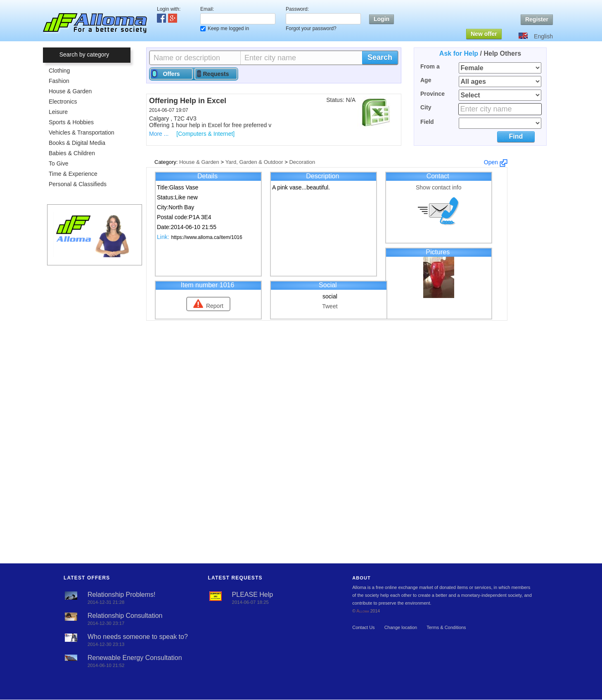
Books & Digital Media (77, 143)
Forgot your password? (311, 28)
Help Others (502, 53)
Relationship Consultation (125, 616)
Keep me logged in (228, 28)
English (543, 36)
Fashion (59, 81)
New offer (484, 34)
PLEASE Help (253, 595)
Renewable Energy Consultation (135, 658)
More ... (159, 134)
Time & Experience (73, 174)
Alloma (363, 611)
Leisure (58, 112)
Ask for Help (459, 53)
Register (537, 19)
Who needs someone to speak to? (138, 637)
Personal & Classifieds (78, 184)
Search (380, 57)
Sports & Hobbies (71, 122)
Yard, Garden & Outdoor (254, 162)
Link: (163, 237)
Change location (401, 627)
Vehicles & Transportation (82, 132)
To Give (58, 163)
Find (516, 136)
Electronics (63, 102)
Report (215, 306)
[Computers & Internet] (205, 134)
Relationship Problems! (122, 595)
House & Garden (70, 91)
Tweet (330, 306)
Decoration (302, 162)
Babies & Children (72, 153)
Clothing (59, 71)
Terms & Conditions (446, 627)
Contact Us (363, 627)
